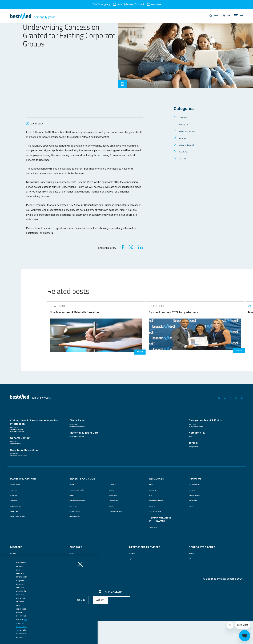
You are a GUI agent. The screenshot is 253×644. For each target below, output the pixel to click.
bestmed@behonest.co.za (202, 429)
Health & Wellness (193, 131)
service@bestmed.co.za (22, 451)
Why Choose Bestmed (200, 497)
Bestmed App (156, 504)
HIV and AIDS (116, 497)
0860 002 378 (158, 4)
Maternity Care (116, 511)
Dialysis (113, 524)
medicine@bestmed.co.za (23, 436)
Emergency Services (79, 531)
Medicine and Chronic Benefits (85, 517)
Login (13, 583)
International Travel (79, 537)
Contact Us (154, 524)
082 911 (117, 4)
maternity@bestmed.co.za (83, 441)
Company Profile (197, 517)
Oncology (74, 497)
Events (185, 159)
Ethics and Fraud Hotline (161, 531)
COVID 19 (193, 524)
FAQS (152, 511)
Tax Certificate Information (162, 517)
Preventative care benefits (122, 531)
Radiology (75, 511)
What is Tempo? (157, 548)
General (187, 124)
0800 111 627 (195, 426)
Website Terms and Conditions (132, 603)
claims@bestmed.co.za (22, 433)
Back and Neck (77, 524)
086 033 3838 (76, 426)
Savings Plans (17, 517)
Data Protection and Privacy (58, 603)
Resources (15, 576)
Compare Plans (18, 531)
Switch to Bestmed (19, 497)
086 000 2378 (17, 429)
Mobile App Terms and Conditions (94, 603)
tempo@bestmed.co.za (200, 453)
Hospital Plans (17, 504)
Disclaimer (15, 603)
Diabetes (114, 504)
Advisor (186, 138)
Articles (153, 497)
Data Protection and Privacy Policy (88, 637)
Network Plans (17, 511)
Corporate (187, 152)
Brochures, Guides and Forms (25, 537)
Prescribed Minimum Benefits (84, 504)
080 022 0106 (17, 463)
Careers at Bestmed (198, 511)
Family (186, 117)
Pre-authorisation (118, 517)
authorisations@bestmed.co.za (26, 466)
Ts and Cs (62, 637)
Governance (195, 504)
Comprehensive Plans (21, 524)
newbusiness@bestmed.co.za (85, 429)
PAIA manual (33, 603)
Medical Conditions (192, 145)
